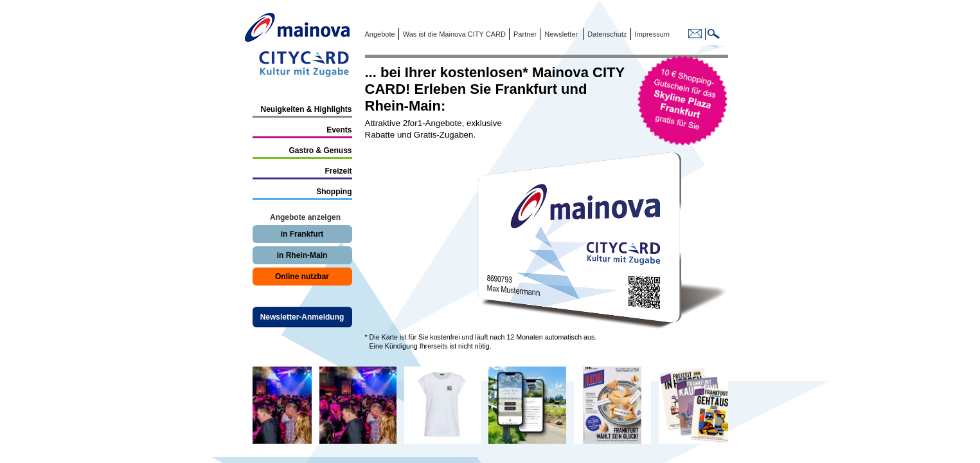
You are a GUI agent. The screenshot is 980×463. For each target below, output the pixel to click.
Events (339, 130)
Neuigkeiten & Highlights (306, 109)
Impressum (651, 34)
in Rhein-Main (302, 255)
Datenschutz (605, 34)
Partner (524, 34)
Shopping (334, 192)
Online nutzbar (302, 277)
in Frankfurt (302, 234)
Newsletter (561, 34)
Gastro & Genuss (320, 150)
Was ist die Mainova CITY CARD (453, 34)
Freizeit (338, 171)
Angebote (380, 34)
